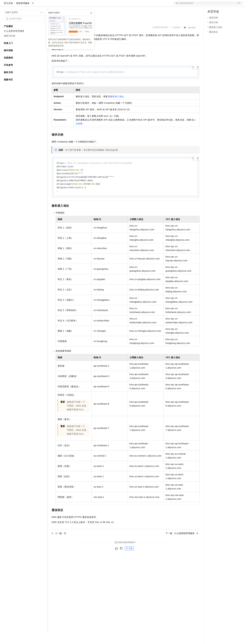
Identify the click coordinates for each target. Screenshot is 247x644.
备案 (211, 5)
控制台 (219, 5)
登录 (238, 5)
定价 (69, 5)
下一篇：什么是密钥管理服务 (182, 545)
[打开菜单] (5, 5)
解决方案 (51, 5)
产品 (41, 5)
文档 (204, 5)
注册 (226, 5)
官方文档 (8, 13)
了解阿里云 (105, 5)
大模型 (33, 5)
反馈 (129, 560)
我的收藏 (192, 38)
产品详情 (176, 38)
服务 (94, 5)
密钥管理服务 (23, 13)
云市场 (77, 5)
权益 (61, 5)
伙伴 (86, 5)
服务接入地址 (117, 107)
